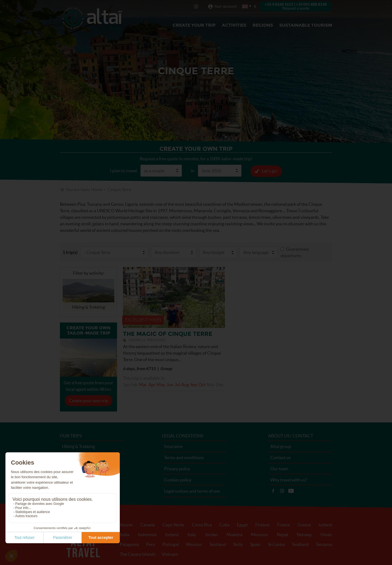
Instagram (282, 491)
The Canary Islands (138, 554)
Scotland (218, 544)
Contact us (281, 457)
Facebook (273, 491)
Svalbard (300, 544)
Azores (126, 524)
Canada (148, 524)
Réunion (194, 544)
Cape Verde (173, 524)
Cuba (224, 524)
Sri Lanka (276, 544)
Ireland (172, 534)
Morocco (259, 534)
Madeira (234, 534)
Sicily (238, 544)
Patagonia (129, 544)
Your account (225, 6)
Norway (304, 534)
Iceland (325, 524)
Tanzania (324, 544)
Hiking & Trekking (79, 446)
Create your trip (194, 25)
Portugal (171, 544)
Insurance (173, 446)
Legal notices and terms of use (192, 491)
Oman (326, 534)
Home (97, 189)
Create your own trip (89, 400)
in (193, 170)
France (284, 524)
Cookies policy (178, 480)
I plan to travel (123, 170)
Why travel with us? (289, 480)
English (245, 6)
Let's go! (270, 171)
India (125, 534)
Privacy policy (177, 468)
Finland (262, 524)
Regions (263, 25)
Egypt (242, 524)
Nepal (282, 534)
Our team (279, 468)
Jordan (211, 534)
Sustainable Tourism (306, 25)
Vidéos (291, 491)
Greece (304, 524)
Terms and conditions (184, 457)
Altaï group (281, 446)
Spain (255, 544)
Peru (151, 544)
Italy (192, 534)
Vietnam (170, 554)
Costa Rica (202, 524)
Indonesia (147, 534)
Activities (234, 25)
